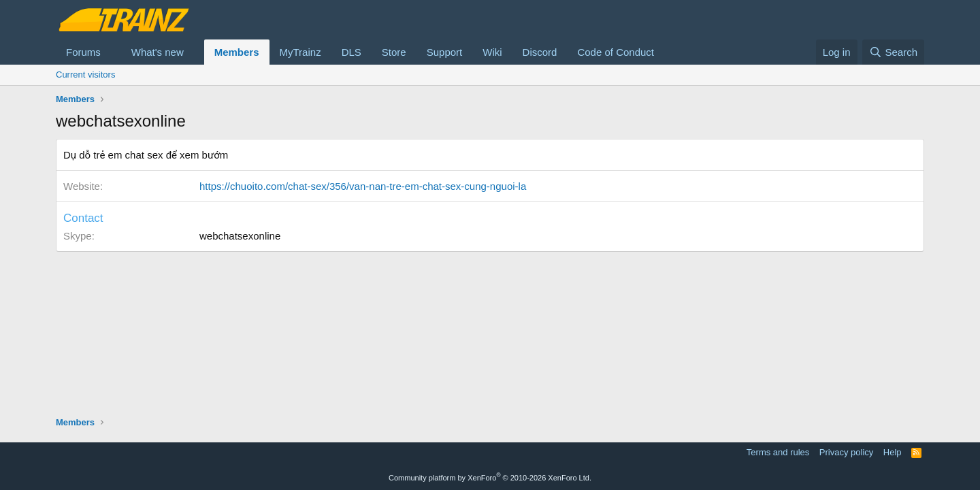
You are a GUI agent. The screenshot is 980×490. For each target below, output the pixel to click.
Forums (83, 52)
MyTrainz (300, 52)
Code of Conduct (616, 52)
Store (394, 52)
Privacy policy (846, 452)
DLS (352, 52)
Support (445, 52)
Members (237, 52)
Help (893, 452)
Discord (540, 52)
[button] (112, 52)
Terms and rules (778, 452)
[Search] (893, 52)
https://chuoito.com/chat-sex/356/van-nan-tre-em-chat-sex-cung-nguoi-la (363, 186)
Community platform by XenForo (490, 478)
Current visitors (85, 75)
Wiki (492, 52)
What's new (158, 52)
